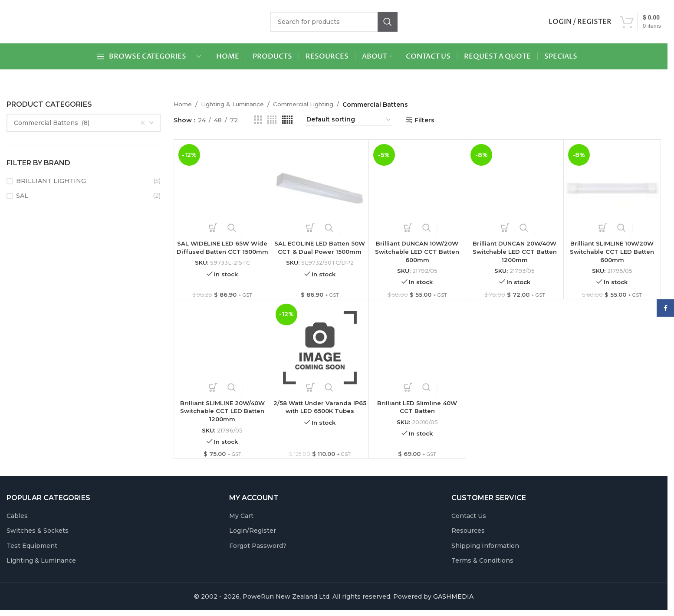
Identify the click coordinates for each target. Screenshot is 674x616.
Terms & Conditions (482, 564)
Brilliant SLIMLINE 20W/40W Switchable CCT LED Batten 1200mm (222, 413)
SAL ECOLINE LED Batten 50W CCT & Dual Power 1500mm (320, 252)
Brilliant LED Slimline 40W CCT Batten (417, 409)
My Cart (241, 519)
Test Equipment (32, 550)
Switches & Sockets (38, 534)
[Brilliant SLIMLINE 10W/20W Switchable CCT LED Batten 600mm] (612, 188)
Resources (468, 534)
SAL (22, 196)
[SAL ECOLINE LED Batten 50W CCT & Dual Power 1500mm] (320, 188)
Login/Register (253, 534)
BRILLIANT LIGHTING (51, 181)
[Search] (334, 22)
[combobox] (84, 123)
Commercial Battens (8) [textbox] (80, 123)
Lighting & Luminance (237, 105)
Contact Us (469, 519)
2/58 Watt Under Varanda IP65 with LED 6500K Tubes (320, 409)
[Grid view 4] (272, 120)
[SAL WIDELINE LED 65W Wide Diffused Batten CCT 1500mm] (223, 188)
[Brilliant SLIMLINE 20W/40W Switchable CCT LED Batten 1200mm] (223, 350)
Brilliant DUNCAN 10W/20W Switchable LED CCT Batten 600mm (417, 252)
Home (183, 105)
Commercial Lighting (313, 105)
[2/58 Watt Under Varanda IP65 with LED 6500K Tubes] (320, 350)
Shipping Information (485, 550)
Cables (17, 519)
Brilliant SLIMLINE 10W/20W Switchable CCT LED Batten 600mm (612, 252)
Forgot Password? (258, 550)
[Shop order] (349, 120)
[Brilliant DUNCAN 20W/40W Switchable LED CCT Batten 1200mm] (515, 188)
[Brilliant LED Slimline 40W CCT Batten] (418, 350)
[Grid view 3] (258, 120)
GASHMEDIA (453, 600)
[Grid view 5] (287, 120)
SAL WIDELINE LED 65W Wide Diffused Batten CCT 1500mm (222, 252)
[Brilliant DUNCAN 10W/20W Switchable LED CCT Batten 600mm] (418, 188)
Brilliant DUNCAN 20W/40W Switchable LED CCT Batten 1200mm (515, 252)
